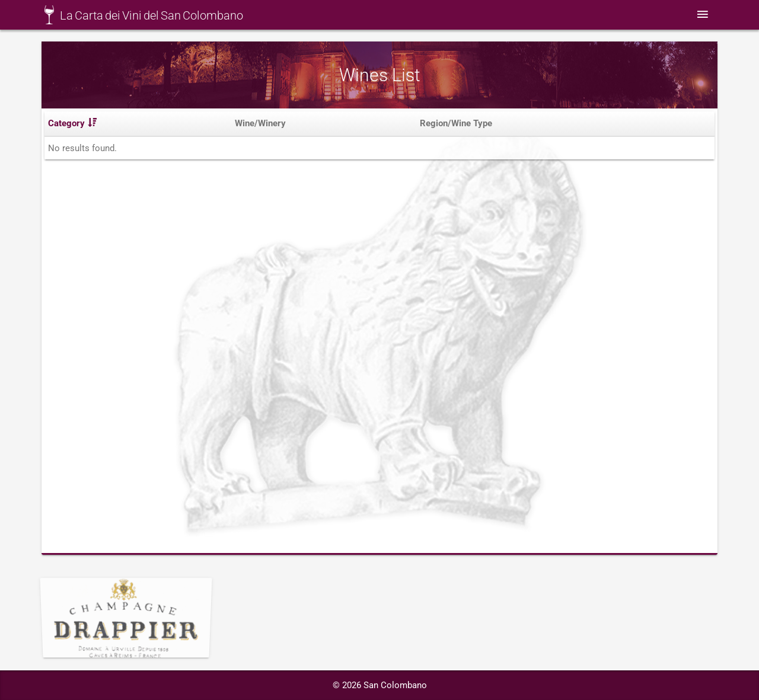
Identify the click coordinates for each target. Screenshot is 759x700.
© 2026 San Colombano (380, 685)
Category (72, 126)
